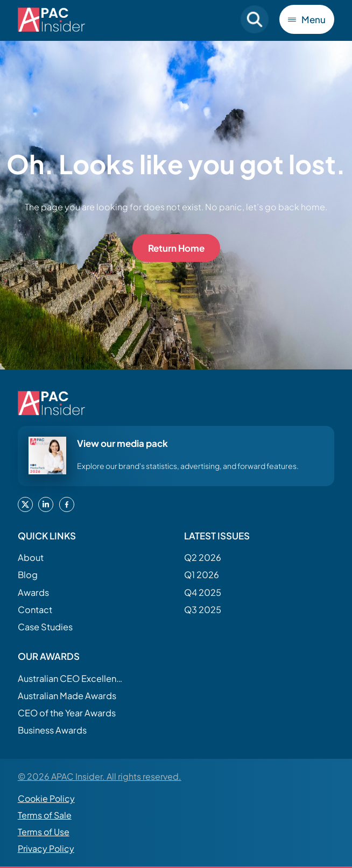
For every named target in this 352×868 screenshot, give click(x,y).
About (31, 557)
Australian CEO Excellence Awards (72, 678)
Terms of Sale (45, 815)
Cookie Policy (46, 798)
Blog (28, 575)
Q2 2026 (203, 557)
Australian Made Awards (67, 696)
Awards (33, 592)
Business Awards (52, 730)
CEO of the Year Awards (67, 713)
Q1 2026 (202, 575)
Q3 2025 (203, 610)
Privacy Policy (46, 848)
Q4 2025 (203, 592)
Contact (35, 610)
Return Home (176, 248)
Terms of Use (44, 832)
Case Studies (45, 627)
